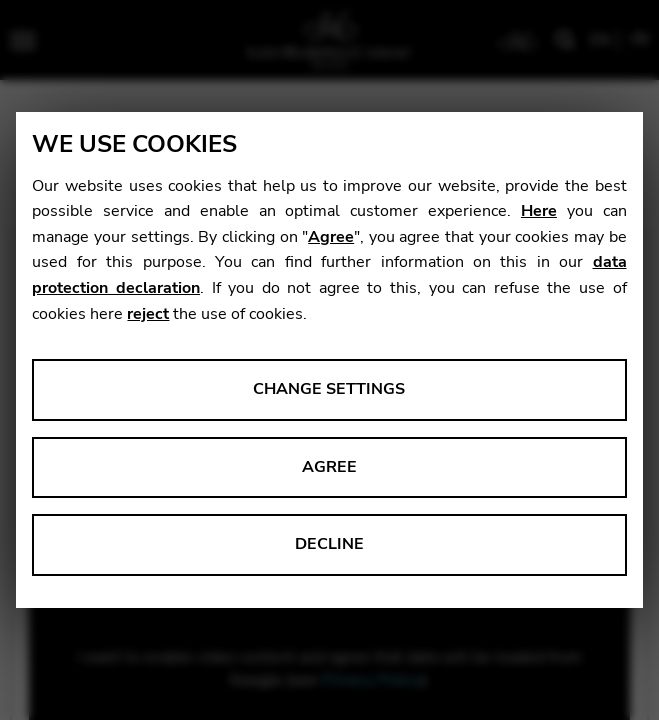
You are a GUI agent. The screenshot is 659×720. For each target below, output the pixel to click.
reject (148, 314)
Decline (329, 544)
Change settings (329, 389)
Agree (331, 237)
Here (539, 211)
